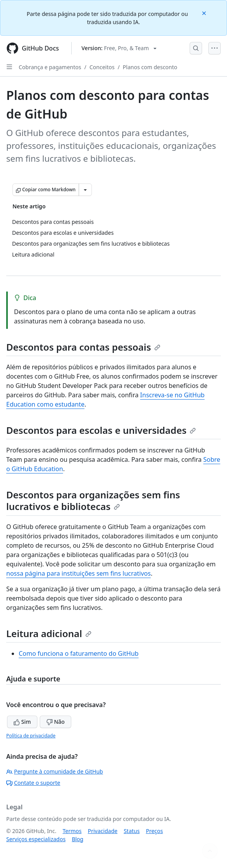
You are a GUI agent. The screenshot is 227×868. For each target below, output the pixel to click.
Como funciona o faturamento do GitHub (79, 653)
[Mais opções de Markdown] (85, 190)
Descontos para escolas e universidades (101, 430)
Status (132, 831)
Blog (77, 839)
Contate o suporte (33, 783)
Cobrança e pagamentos (50, 67)
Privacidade (103, 831)
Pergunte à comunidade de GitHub (55, 771)
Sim (22, 722)
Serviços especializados (36, 839)
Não (55, 722)
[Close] (205, 13)
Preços (155, 831)
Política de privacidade (31, 736)
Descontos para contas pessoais (83, 347)
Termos (72, 831)
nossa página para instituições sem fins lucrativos (78, 573)
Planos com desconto (150, 67)
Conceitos (102, 67)
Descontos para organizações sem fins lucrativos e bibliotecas (93, 500)
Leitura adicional (49, 633)
